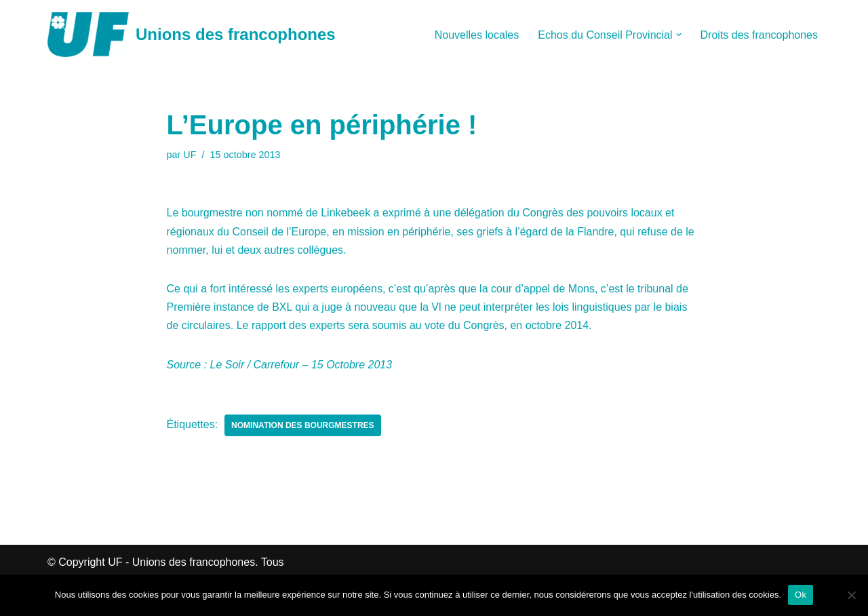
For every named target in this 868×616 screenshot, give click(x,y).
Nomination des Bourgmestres (302, 425)
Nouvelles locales (477, 35)
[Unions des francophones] (192, 35)
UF (190, 155)
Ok (801, 595)
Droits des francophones (759, 35)
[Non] (851, 595)
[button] (679, 35)
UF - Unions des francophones (181, 562)
